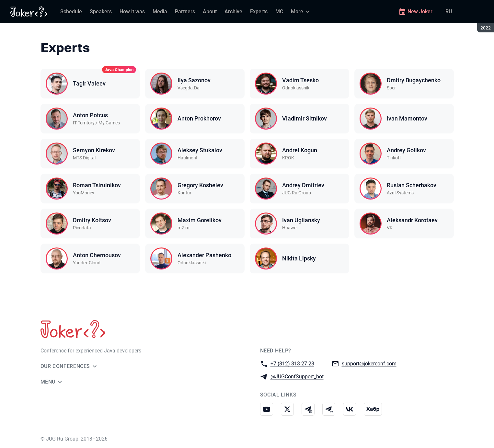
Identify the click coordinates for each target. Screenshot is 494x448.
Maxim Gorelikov (200, 220)
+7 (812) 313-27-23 (292, 363)
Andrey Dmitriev (303, 185)
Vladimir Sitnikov (304, 118)
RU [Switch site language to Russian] (449, 11)
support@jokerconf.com (369, 363)
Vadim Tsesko (300, 80)
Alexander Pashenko (204, 255)
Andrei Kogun (300, 150)
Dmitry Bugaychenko (414, 80)
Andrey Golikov (406, 150)
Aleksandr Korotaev (412, 220)
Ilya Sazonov (194, 80)
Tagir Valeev (89, 83)
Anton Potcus (90, 115)
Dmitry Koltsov (92, 220)
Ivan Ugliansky (301, 220)
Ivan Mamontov (407, 118)
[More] (301, 12)
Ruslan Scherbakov (412, 185)
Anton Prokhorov (199, 118)
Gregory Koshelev (200, 185)
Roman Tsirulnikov (97, 185)
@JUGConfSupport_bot (297, 376)
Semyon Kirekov (94, 150)
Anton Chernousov (97, 255)
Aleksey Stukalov (200, 150)
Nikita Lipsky (299, 258)
